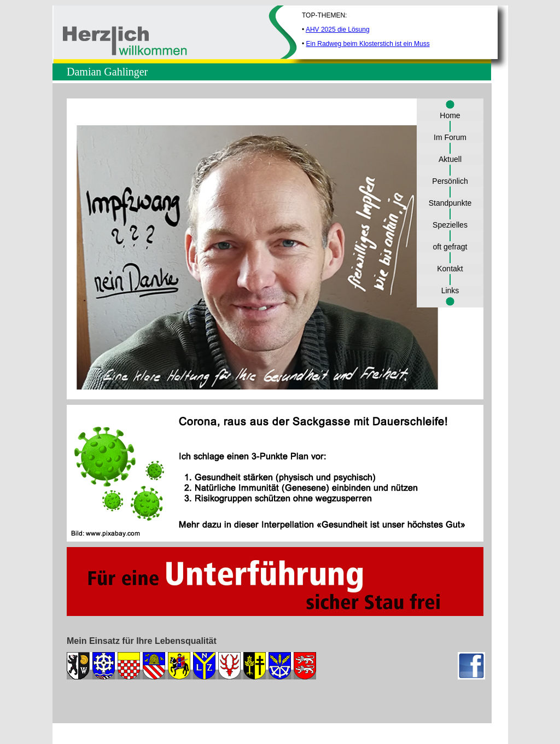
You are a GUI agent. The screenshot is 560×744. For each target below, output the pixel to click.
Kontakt (450, 269)
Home (450, 115)
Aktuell (450, 159)
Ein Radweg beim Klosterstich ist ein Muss (368, 44)
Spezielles (450, 225)
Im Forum (450, 137)
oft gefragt (450, 247)
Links (450, 290)
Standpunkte (450, 203)
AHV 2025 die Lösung (338, 30)
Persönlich (450, 181)
